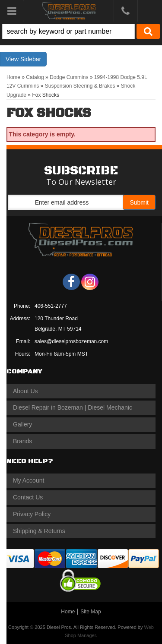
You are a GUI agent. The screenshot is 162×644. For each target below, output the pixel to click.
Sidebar (31, 59)
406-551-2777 (51, 306)
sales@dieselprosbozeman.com (71, 341)
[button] (81, 31)
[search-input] (68, 31)
